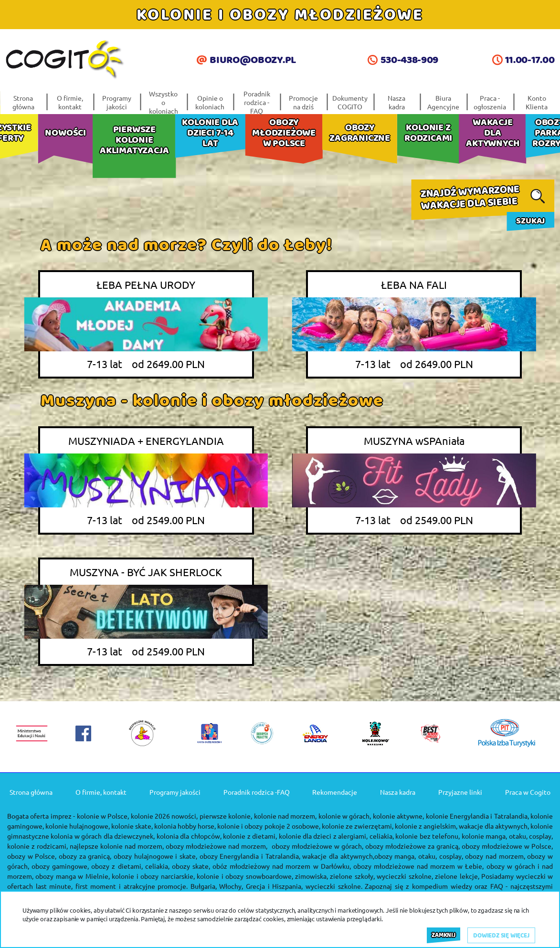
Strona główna (23, 102)
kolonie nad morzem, (285, 816)
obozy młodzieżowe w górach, (317, 846)
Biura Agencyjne (443, 102)
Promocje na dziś (303, 102)
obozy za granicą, (85, 856)
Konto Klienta (537, 102)
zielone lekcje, (457, 876)
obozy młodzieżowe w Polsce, (507, 846)
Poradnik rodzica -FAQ (257, 102)
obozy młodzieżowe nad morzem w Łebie (418, 866)
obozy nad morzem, (495, 856)
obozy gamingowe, (60, 866)
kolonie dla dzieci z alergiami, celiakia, (336, 836)
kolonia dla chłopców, (189, 836)
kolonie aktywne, (398, 816)
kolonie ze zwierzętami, (358, 826)
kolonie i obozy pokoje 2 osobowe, (269, 826)
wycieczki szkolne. (334, 886)
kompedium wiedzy (442, 886)
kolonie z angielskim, (426, 826)
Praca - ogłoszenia (490, 102)
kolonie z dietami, (250, 836)
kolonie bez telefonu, (428, 836)
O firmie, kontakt (70, 102)
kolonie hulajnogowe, (78, 826)
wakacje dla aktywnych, (494, 826)
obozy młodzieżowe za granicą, (412, 846)
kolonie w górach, (345, 816)
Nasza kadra (396, 102)
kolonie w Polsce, (103, 816)
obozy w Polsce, (32, 856)
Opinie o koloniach (210, 102)
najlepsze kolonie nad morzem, (117, 846)
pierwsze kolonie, (226, 816)
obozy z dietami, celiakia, (130, 866)
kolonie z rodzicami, (37, 846)
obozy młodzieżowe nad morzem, (217, 846)
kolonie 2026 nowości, (164, 816)
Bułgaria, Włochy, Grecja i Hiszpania (246, 886)
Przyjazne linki (460, 792)
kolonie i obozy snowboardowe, (245, 876)
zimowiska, (312, 876)
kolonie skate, (132, 826)
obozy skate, (191, 866)
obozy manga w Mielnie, (72, 876)
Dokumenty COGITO (350, 102)
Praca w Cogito (528, 792)
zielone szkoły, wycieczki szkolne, (381, 876)
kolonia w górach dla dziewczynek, (103, 836)
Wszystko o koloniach (164, 102)
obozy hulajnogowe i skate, (155, 856)
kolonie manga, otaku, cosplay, (507, 836)
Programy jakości (117, 102)
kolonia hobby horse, (185, 826)
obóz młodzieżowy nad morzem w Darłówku (281, 866)
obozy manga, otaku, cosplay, (419, 856)
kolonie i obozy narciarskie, (153, 876)
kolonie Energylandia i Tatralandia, (477, 816)
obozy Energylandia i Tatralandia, (250, 856)
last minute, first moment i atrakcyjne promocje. (112, 886)
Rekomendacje (335, 792)
